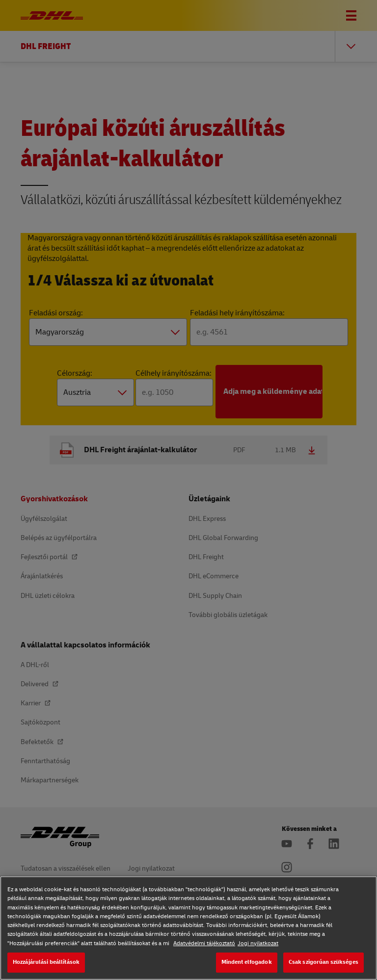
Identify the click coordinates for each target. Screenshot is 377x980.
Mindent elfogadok (247, 962)
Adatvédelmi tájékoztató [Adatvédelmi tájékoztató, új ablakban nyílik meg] (204, 943)
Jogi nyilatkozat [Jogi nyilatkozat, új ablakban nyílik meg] (258, 943)
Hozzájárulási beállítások (46, 962)
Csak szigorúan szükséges (323, 962)
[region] (188, 928)
